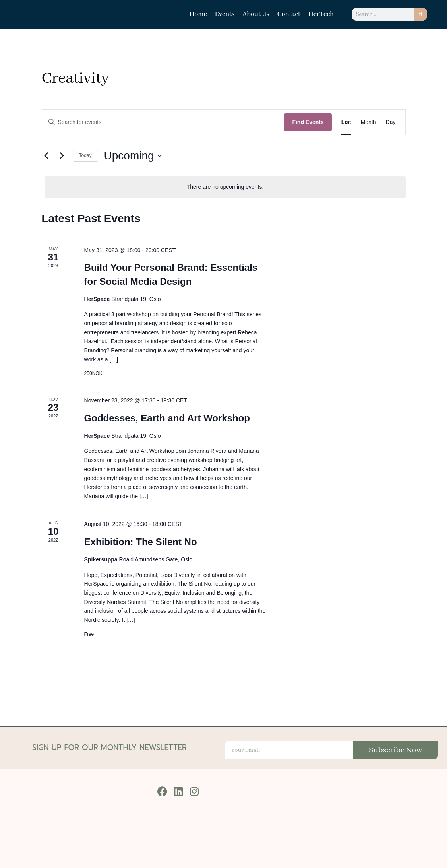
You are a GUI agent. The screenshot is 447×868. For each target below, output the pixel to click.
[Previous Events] (46, 156)
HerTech (321, 14)
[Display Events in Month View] (369, 122)
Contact (289, 14)
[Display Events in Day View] (391, 122)
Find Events (308, 122)
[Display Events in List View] (346, 122)
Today (85, 155)
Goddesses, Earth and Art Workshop (167, 418)
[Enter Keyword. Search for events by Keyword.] (163, 122)
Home (198, 14)
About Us (256, 14)
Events (225, 14)
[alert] (225, 187)
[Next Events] (62, 156)
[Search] (421, 14)
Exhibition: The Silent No (141, 542)
